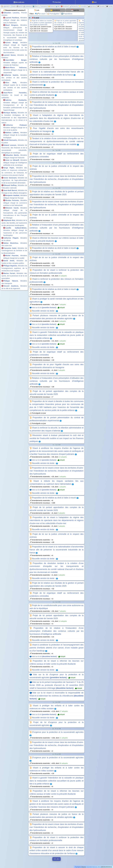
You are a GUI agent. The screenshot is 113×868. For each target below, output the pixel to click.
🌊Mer (58, 6)
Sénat (99, 867)
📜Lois (37, 10)
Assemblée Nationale (92, 867)
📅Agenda (75, 10)
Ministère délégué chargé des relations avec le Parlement (15, 20)
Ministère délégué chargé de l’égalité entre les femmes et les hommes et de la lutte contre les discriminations (15, 47)
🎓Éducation (101, 6)
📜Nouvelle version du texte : (44, 311)
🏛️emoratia (19, 2)
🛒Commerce (43, 6)
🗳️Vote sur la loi (43, 307)
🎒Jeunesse (65, 6)
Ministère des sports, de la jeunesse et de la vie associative (14, 276)
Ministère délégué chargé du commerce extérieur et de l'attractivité (15, 203)
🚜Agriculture (92, 6)
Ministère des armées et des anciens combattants (14, 78)
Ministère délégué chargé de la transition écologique (15, 135)
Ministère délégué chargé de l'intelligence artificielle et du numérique (15, 163)
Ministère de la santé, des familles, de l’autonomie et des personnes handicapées (14, 223)
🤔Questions (55, 10)
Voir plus (56, 859)
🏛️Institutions (27, 6)
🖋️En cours (40, 14)
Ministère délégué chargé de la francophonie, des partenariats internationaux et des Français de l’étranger (15, 213)
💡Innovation (83, 6)
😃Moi (94, 2)
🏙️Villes (35, 6)
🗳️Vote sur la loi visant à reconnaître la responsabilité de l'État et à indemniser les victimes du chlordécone (56, 696)
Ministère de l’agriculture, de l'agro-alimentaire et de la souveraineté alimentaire (14, 180)
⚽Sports (19, 6)
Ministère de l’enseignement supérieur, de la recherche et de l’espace (14, 268)
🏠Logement (5, 6)
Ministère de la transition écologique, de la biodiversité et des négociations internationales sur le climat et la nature (14, 118)
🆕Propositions (66, 14)
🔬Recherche (74, 6)
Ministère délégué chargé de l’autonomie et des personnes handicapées (15, 233)
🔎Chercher (56, 2)
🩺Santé (13, 6)
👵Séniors (51, 6)
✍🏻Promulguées (52, 14)
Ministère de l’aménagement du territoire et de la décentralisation (14, 251)
